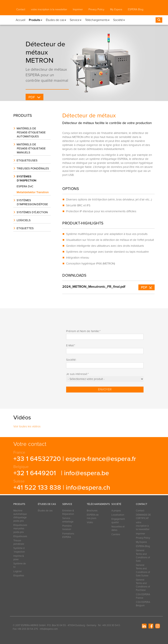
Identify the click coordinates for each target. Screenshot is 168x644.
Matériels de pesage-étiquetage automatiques (31, 132)
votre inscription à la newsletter (49, 9)
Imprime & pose (19, 558)
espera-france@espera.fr (101, 459)
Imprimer (78, 9)
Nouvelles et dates (118, 528)
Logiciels (24, 220)
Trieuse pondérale (19, 542)
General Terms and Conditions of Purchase (143, 585)
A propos (116, 511)
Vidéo (90, 522)
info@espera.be (86, 473)
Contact (21, 9)
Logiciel (17, 571)
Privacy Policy (96, 9)
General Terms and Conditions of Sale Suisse (143, 570)
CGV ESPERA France (143, 596)
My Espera (116, 9)
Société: (71, 360)
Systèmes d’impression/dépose (32, 202)
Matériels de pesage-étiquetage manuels (31, 148)
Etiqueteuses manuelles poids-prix (20, 529)
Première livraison (67, 528)
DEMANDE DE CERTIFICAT (143, 517)
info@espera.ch (88, 488)
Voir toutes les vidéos (27, 426)
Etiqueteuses (27, 160)
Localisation (118, 515)
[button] (20, 18)
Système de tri (20, 565)
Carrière (116, 534)
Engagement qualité (118, 521)
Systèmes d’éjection (32, 212)
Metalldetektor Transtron (34, 192)
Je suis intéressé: (77, 374)
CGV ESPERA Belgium (143, 604)
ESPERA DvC (26, 186)
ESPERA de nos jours (93, 517)
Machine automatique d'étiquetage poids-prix (20, 516)
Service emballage (68, 520)
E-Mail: (71, 345)
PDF (32, 97)
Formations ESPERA (68, 535)
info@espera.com (49, 629)
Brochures (92, 511)
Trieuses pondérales (33, 168)
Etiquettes (25, 228)
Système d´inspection (19, 550)
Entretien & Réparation (68, 512)
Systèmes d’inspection (26, 178)
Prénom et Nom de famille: (83, 331)
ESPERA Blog (136, 9)
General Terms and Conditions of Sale (143, 556)
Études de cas (45, 511)
